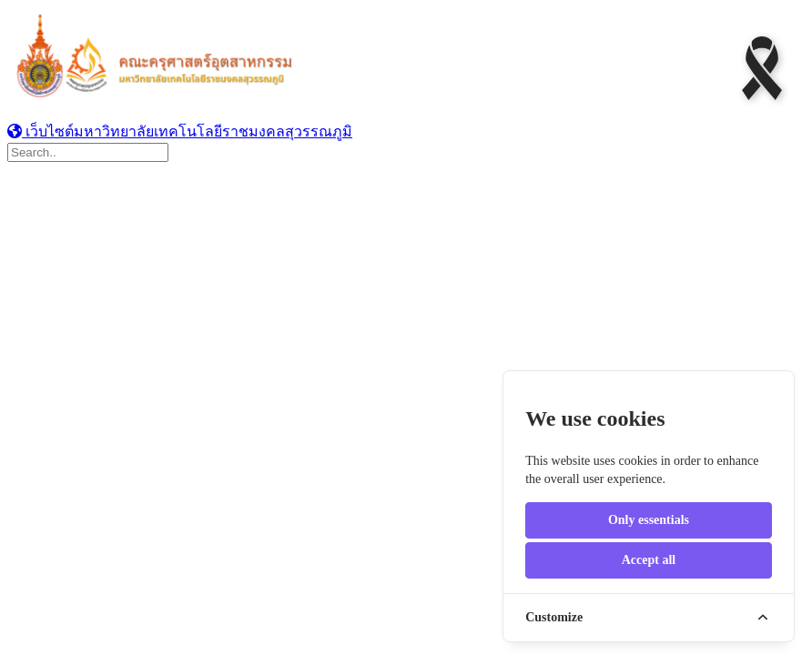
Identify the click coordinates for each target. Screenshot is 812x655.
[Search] (88, 152)
